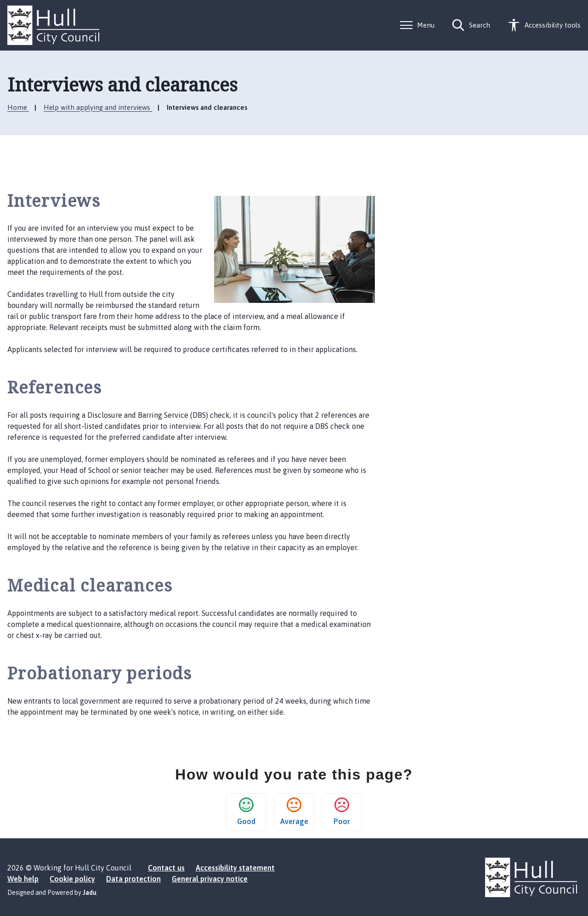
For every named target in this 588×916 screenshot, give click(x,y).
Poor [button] (342, 811)
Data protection (133, 879)
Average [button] (294, 811)
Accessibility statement (235, 868)
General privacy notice (210, 879)
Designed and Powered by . (53, 893)
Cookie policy (72, 879)
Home (18, 107)
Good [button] (246, 811)
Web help (23, 879)
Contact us (166, 868)
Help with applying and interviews (98, 107)
